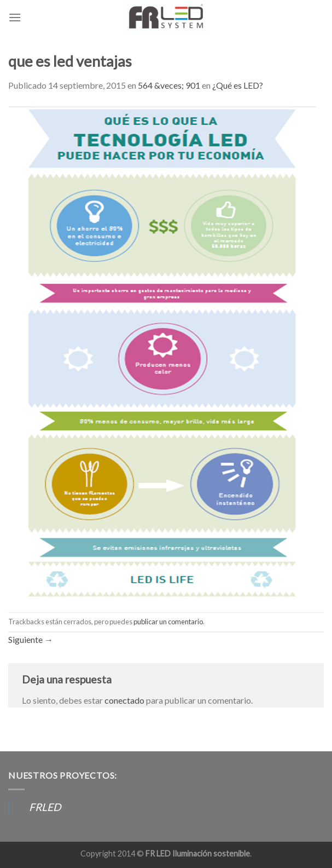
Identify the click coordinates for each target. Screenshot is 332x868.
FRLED (45, 807)
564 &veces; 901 (169, 85)
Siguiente (31, 639)
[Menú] (15, 17)
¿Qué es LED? (238, 85)
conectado (124, 700)
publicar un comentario (168, 622)
